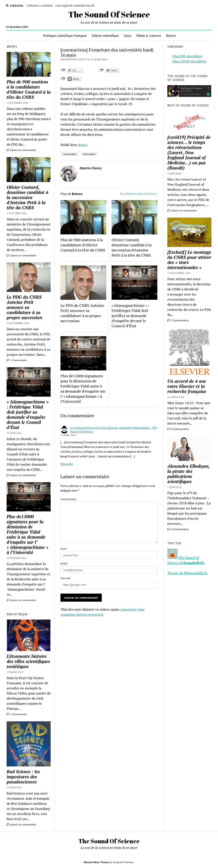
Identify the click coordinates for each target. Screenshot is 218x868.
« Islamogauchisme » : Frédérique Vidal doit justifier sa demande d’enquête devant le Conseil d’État (28, 415)
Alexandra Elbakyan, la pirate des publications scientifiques (188, 474)
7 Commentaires (178, 320)
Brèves (171, 36)
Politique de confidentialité (75, 6)
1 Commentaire (17, 360)
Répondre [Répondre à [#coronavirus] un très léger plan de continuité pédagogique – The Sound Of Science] (67, 464)
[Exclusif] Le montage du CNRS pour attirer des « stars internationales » (189, 260)
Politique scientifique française (65, 36)
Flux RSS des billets (187, 56)
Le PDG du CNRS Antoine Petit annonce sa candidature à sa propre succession (24, 307)
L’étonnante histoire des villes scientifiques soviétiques (28, 661)
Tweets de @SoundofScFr (187, 573)
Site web (65, 578)
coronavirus (70, 154)
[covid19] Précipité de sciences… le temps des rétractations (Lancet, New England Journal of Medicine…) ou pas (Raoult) (189, 152)
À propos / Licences (40, 6)
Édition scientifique (105, 36)
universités (89, 154)
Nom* (64, 549)
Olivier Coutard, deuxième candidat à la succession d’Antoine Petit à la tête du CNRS (27, 197)
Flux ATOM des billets (189, 61)
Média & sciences (149, 36)
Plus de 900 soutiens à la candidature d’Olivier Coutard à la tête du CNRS (29, 89)
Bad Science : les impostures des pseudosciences (23, 777)
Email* (64, 563)
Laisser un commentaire (21, 150)
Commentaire (68, 499)
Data (128, 36)
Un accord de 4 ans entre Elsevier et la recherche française (187, 386)
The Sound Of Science (109, 14)
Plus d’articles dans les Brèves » (139, 194)
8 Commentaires (178, 429)
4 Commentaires (178, 529)
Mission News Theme (96, 862)
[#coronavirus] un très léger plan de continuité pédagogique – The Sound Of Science (114, 430)
